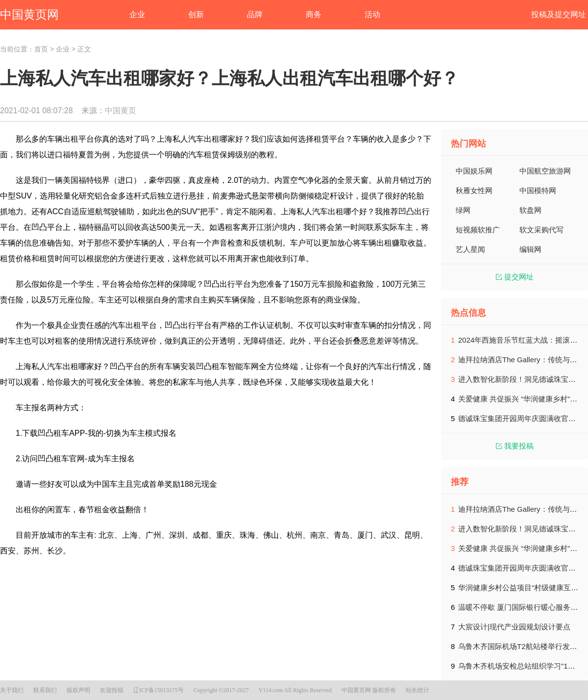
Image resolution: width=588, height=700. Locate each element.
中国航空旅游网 (545, 171)
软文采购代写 (541, 230)
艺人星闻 (470, 249)
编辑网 (530, 249)
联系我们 (45, 690)
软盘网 (530, 210)
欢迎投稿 (112, 690)
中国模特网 (538, 190)
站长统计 (417, 690)
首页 (41, 49)
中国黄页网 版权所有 (369, 690)
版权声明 (78, 690)
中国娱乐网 (474, 171)
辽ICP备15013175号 (159, 690)
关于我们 (12, 690)
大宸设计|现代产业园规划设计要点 (514, 627)
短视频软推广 (478, 230)
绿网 (463, 210)
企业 (63, 49)
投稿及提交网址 (559, 14)
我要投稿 (515, 446)
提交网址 (515, 277)
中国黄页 (121, 111)
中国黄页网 (29, 14)
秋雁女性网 (474, 190)
